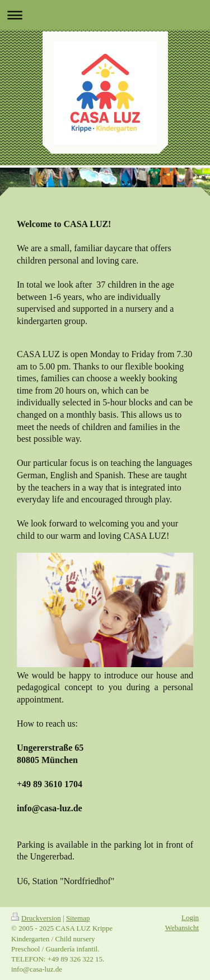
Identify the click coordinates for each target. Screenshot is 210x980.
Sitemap (78, 918)
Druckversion (36, 918)
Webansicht (182, 928)
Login (190, 917)
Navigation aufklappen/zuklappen (105, 15)
